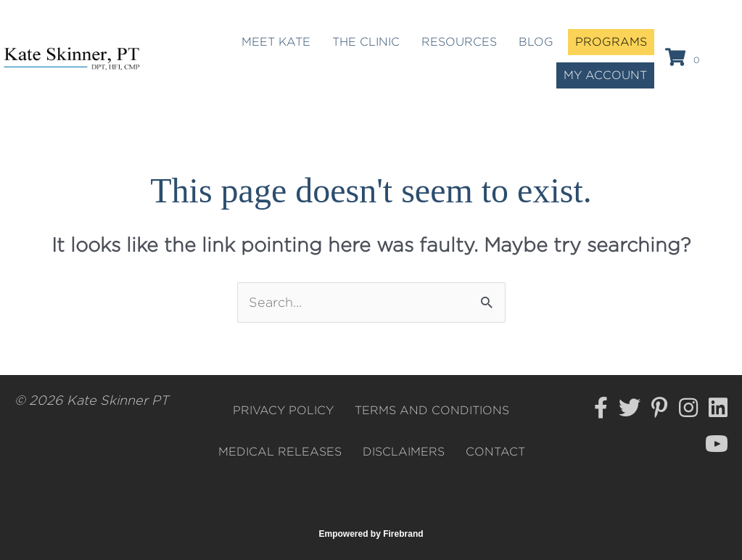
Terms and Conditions (432, 410)
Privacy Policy (283, 410)
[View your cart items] (684, 59)
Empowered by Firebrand (371, 534)
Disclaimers (404, 452)
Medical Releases (280, 452)
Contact (495, 452)
